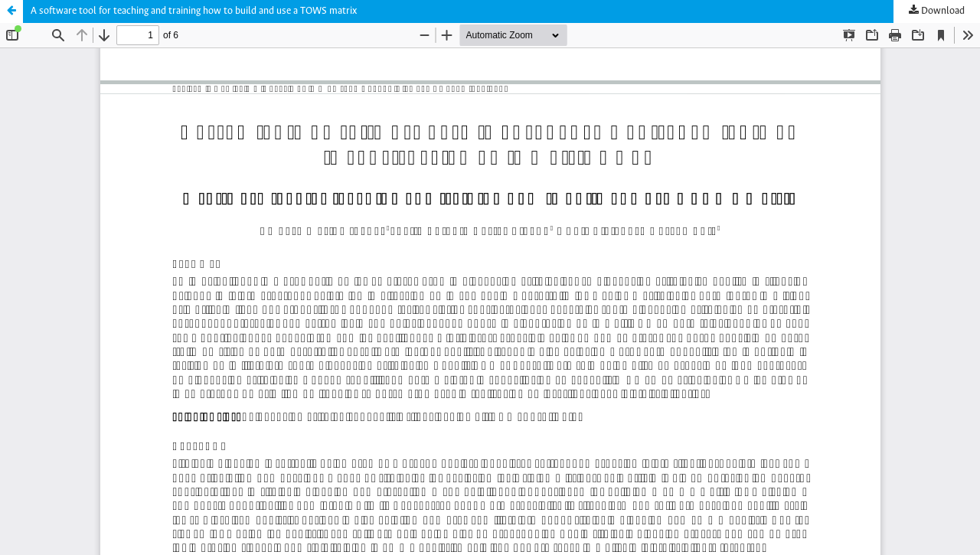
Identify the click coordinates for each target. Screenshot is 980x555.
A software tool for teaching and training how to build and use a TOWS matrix (194, 11)
